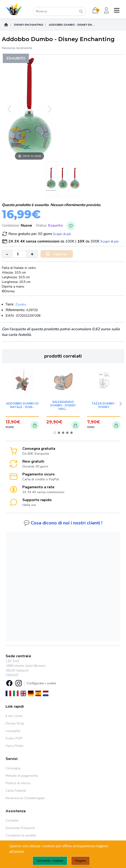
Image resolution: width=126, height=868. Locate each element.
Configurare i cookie (41, 683)
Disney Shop (15, 723)
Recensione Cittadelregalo (25, 798)
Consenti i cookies (50, 861)
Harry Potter (15, 746)
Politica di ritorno (18, 783)
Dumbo (21, 304)
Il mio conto (14, 716)
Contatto (12, 821)
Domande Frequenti (20, 828)
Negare (80, 861)
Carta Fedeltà (16, 791)
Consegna (13, 768)
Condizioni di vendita (21, 835)
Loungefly (13, 731)
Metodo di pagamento (22, 776)
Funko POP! (14, 738)
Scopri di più (62, 234)
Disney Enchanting (29, 25)
